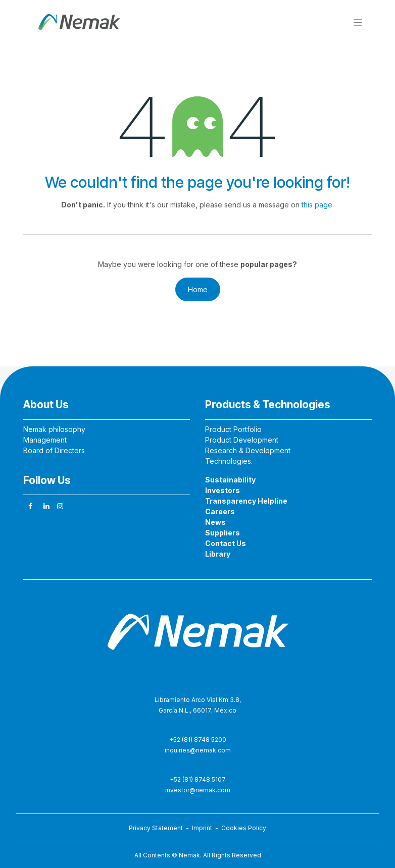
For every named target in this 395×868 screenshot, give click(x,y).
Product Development (242, 440)
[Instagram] (60, 506)
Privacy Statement (156, 828)
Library (218, 554)
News (215, 522)
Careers (220, 511)
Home (198, 289)
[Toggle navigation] (358, 22)
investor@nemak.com (198, 790)
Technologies (228, 461)
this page (317, 205)
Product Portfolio (233, 429)
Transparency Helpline (246, 501)
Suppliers (223, 533)
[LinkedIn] (46, 506)
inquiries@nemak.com (198, 750)
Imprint (204, 828)
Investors (223, 490)
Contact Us (226, 543)
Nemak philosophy (54, 429)
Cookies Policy (244, 828)
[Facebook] (30, 506)
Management (45, 440)
